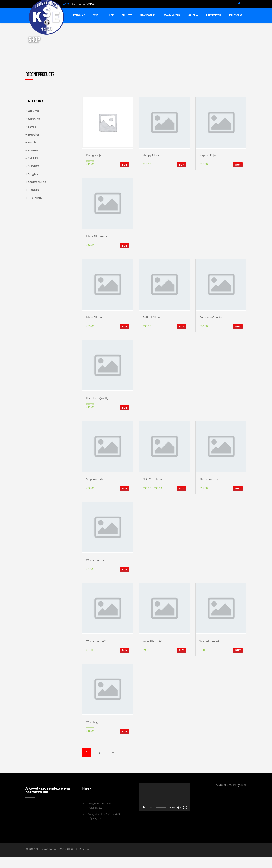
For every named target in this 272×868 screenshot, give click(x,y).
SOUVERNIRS (37, 182)
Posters (33, 150)
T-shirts (33, 190)
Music (32, 142)
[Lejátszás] (144, 807)
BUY (125, 164)
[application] (164, 797)
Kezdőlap (79, 15)
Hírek (110, 15)
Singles (33, 174)
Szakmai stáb (172, 15)
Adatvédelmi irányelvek (231, 785)
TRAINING (35, 198)
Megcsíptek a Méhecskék (104, 814)
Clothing (34, 119)
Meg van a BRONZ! (84, 4)
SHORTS (34, 166)
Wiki (96, 15)
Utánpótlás (148, 15)
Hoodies (34, 134)
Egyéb (32, 127)
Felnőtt (127, 15)
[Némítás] (179, 807)
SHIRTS (33, 158)
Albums (33, 111)
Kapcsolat (236, 15)
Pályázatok (213, 15)
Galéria (193, 15)
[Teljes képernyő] (185, 807)
